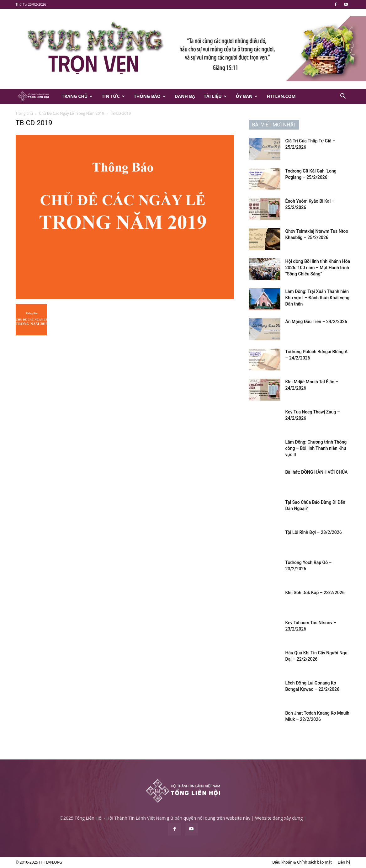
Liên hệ (344, 862)
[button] (343, 97)
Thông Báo (150, 96)
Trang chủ (24, 113)
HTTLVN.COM (281, 96)
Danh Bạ (185, 96)
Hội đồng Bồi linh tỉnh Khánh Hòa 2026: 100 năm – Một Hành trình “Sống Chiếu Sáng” (318, 268)
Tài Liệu (215, 96)
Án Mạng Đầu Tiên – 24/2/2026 (316, 322)
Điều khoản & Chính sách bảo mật (302, 862)
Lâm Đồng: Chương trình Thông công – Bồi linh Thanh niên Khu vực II (316, 448)
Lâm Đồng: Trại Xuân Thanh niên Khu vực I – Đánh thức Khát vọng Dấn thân (318, 298)
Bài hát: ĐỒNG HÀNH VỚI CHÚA (317, 472)
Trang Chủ (77, 96)
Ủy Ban (247, 96)
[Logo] (37, 96)
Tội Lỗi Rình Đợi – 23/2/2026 (314, 532)
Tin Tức (113, 96)
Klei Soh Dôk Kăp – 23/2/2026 (315, 593)
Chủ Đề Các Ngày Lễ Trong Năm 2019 (72, 113)
